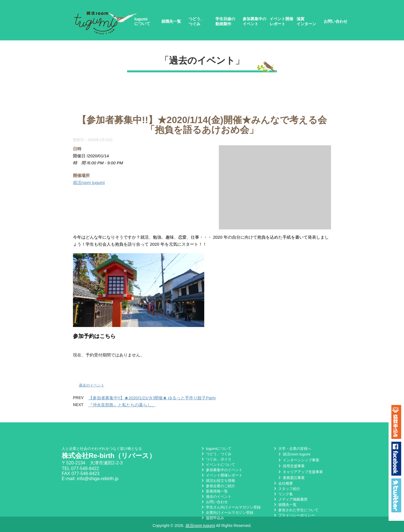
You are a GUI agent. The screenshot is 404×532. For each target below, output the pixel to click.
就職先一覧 (171, 21)
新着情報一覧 (214, 491)
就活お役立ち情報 (218, 481)
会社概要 (283, 483)
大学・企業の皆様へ (292, 449)
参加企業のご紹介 (218, 486)
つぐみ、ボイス (216, 459)
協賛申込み (212, 518)
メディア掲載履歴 (290, 499)
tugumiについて (142, 21)
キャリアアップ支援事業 (300, 472)
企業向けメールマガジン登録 (227, 513)
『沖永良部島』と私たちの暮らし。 (122, 405)
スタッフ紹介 (286, 489)
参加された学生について (296, 510)
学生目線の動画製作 (225, 21)
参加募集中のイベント (254, 21)
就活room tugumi (89, 182)
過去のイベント (202, 60)
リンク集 (283, 494)
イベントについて (218, 465)
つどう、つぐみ (196, 21)
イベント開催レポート (281, 21)
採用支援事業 (291, 466)
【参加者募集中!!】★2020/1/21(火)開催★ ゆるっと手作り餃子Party (152, 398)
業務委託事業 (291, 478)
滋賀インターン (306, 21)
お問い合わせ (336, 21)
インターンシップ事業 (298, 460)
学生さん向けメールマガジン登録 (230, 507)
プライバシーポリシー (294, 515)
